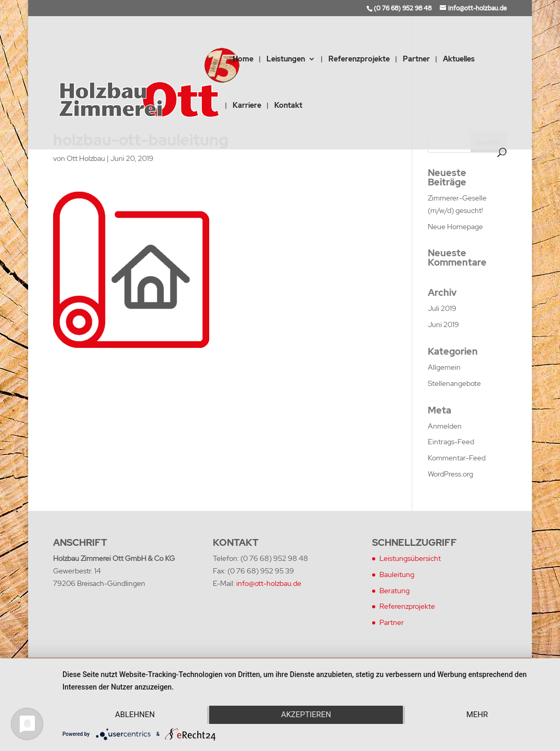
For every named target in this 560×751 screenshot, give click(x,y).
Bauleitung (397, 574)
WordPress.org (450, 474)
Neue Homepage (455, 227)
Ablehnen (135, 715)
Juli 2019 (442, 308)
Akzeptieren (306, 715)
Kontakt (288, 106)
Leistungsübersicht (410, 558)
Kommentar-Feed (457, 458)
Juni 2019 (443, 324)
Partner (416, 59)
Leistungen (286, 59)
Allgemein (444, 367)
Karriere (247, 106)
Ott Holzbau (86, 158)
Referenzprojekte (359, 59)
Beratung (394, 591)
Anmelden (445, 426)
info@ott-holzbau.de (269, 583)
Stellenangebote (454, 383)
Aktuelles (459, 59)
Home (243, 59)
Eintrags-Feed (451, 442)
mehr (477, 715)
